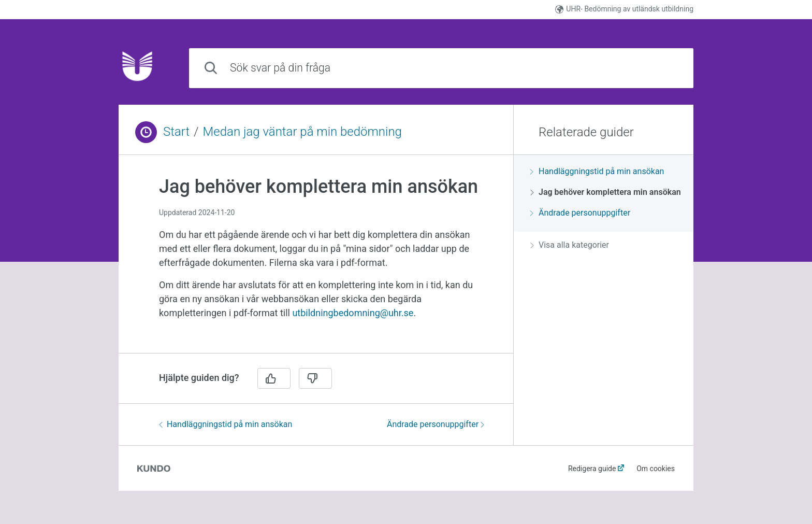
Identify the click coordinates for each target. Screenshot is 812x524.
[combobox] (441, 68)
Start (176, 132)
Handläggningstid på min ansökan (226, 424)
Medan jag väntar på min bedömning (302, 132)
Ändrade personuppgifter (436, 424)
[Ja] (274, 378)
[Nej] (315, 378)
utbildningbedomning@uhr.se (353, 313)
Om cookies (656, 469)
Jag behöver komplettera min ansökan (606, 192)
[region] (316, 260)
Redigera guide (592, 469)
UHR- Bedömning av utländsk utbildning (624, 9)
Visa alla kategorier (570, 245)
